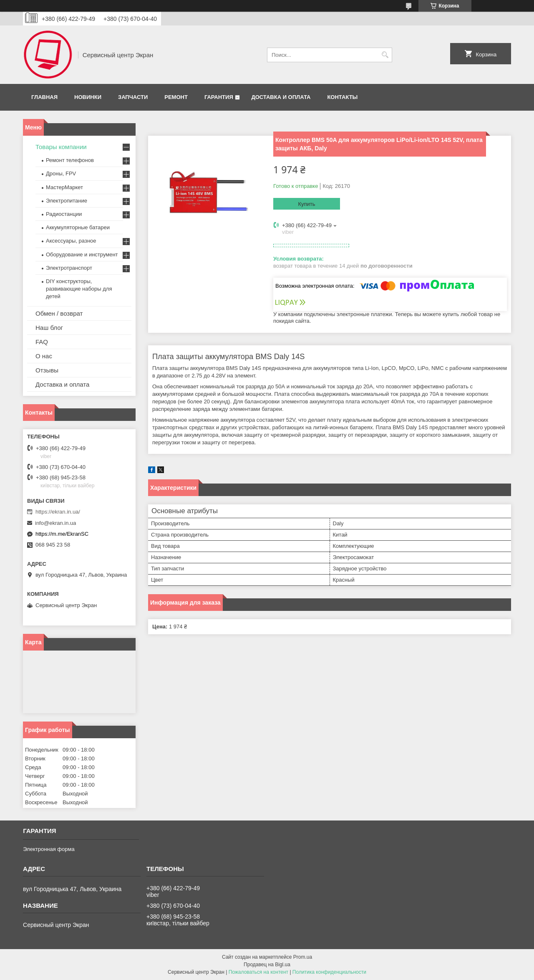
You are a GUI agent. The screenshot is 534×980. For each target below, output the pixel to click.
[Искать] (385, 55)
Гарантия (219, 97)
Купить (306, 204)
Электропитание (67, 201)
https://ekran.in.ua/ (58, 512)
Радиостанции (64, 214)
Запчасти (133, 97)
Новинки (88, 97)
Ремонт (176, 97)
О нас (44, 356)
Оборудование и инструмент (82, 254)
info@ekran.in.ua (55, 523)
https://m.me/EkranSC (62, 534)
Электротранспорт (69, 268)
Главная (44, 97)
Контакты (342, 97)
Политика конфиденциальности (329, 972)
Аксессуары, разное (71, 241)
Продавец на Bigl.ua (267, 965)
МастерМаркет (64, 187)
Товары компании (61, 147)
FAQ (42, 342)
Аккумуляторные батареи (78, 227)
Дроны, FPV (61, 173)
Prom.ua (303, 957)
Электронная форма (49, 849)
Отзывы (47, 370)
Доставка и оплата (281, 97)
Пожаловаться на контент (258, 972)
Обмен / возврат (59, 313)
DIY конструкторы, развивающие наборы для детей (79, 289)
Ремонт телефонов (70, 160)
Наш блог (49, 328)
